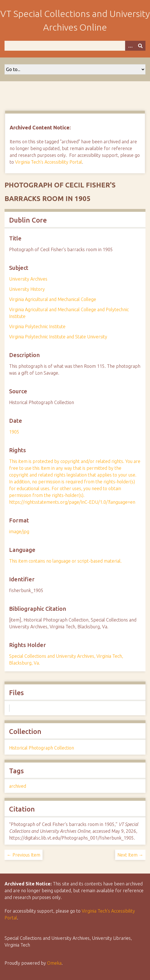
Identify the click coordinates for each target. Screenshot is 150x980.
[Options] (130, 46)
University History (27, 289)
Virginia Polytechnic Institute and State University (58, 337)
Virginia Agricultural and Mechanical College (53, 299)
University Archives (28, 279)
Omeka (54, 963)
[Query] (75, 46)
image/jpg (19, 531)
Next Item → (130, 855)
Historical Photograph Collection (42, 748)
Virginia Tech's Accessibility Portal (48, 162)
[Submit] (140, 46)
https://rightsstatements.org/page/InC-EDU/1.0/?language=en (72, 502)
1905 (14, 432)
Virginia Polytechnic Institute (37, 326)
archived (18, 786)
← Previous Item (24, 855)
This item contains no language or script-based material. (65, 561)
